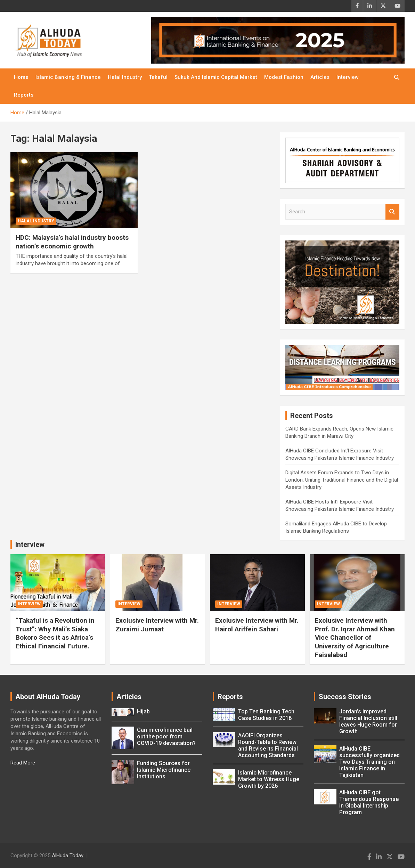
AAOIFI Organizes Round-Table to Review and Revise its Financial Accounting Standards (268, 745)
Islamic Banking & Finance (68, 77)
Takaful (158, 77)
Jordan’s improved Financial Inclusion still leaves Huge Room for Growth (368, 721)
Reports (24, 95)
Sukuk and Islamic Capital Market (216, 77)
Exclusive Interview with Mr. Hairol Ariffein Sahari (257, 625)
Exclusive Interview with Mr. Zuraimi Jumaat (157, 625)
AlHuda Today (68, 855)
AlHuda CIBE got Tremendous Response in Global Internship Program (369, 802)
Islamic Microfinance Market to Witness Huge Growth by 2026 (269, 779)
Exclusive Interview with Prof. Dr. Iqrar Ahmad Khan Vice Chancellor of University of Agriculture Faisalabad (355, 638)
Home (21, 77)
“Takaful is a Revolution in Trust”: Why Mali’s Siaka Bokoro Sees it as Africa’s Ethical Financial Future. (55, 633)
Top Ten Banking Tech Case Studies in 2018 (266, 715)
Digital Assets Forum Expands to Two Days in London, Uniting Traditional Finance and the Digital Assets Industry (342, 480)
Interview (348, 77)
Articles (320, 77)
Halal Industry (125, 77)
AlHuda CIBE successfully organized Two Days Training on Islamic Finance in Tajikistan (369, 762)
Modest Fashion (284, 77)
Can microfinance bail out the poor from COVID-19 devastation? (166, 736)
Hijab (143, 711)
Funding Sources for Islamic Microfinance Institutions (164, 770)
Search (392, 212)
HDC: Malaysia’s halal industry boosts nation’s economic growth (72, 242)
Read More (23, 763)
